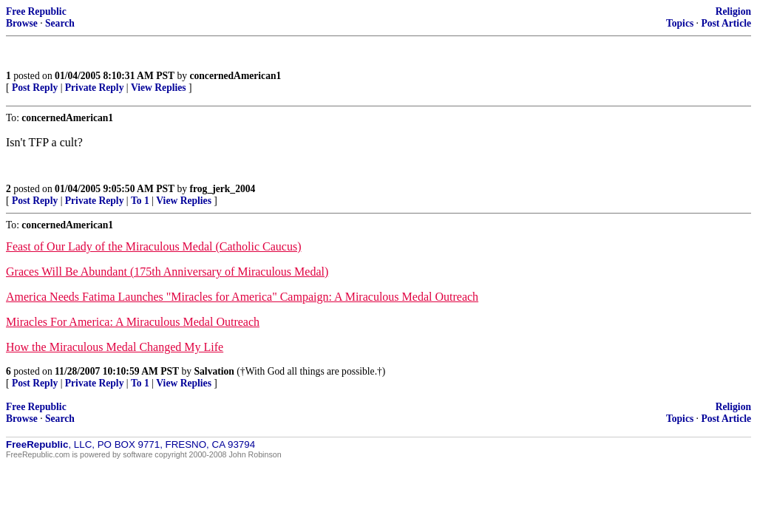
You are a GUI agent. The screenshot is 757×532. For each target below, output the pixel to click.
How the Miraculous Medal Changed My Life (115, 347)
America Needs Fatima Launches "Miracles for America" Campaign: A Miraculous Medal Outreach (242, 297)
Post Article (726, 23)
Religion (733, 11)
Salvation (214, 371)
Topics (680, 23)
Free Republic (36, 11)
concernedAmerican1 (235, 76)
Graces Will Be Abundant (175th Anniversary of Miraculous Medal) (167, 272)
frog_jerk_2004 (222, 189)
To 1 (140, 201)
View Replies (159, 88)
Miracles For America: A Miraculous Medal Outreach (133, 322)
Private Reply (95, 88)
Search (60, 23)
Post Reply (35, 88)
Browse (22, 23)
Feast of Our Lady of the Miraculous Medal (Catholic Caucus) (153, 246)
